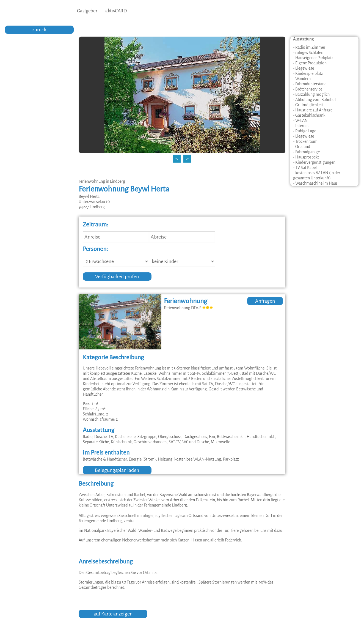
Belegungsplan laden (117, 470)
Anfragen (265, 301)
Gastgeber (87, 11)
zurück (39, 30)
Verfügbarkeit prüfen (117, 277)
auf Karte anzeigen (113, 614)
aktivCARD (116, 11)
